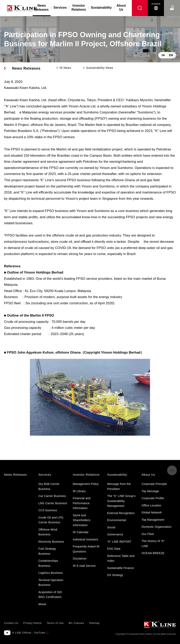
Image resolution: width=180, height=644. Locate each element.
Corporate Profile (153, 498)
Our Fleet (148, 534)
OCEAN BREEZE (153, 553)
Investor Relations (79, 8)
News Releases (26, 68)
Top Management (153, 520)
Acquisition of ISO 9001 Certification (50, 595)
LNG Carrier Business (53, 503)
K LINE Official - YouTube (29, 633)
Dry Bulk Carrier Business (49, 486)
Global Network (152, 512)
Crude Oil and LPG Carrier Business (51, 520)
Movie (42, 604)
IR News (65, 68)
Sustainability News (100, 68)
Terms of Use (55, 623)
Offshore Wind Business (48, 532)
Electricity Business (51, 542)
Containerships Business (48, 563)
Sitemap (94, 623)
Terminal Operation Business (51, 583)
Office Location (152, 505)
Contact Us (172, 4)
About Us (121, 8)
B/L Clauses (76, 623)
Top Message (150, 491)
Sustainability (101, 8)
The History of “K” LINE (153, 544)
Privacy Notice (33, 623)
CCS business (48, 510)
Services (60, 8)
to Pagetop (172, 471)
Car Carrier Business (52, 496)
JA (163, 55)
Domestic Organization (157, 527)
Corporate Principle (154, 484)
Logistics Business (50, 573)
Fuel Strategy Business (47, 551)
